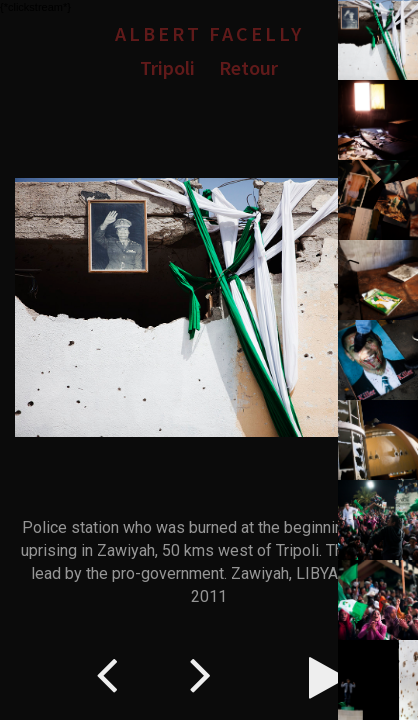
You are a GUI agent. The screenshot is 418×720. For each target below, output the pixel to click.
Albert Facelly (209, 33)
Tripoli (167, 67)
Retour (248, 67)
